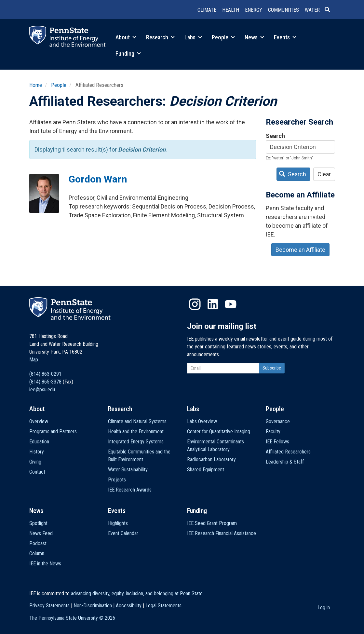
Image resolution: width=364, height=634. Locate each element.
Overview (39, 421)
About (126, 37)
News (254, 37)
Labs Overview (202, 421)
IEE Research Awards (130, 490)
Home (36, 85)
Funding (128, 54)
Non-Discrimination (93, 606)
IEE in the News (45, 564)
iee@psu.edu (42, 390)
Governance (278, 421)
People (223, 37)
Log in (324, 607)
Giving (35, 462)
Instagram (195, 304)
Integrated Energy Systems (136, 442)
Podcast (38, 543)
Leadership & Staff (285, 462)
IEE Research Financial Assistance (222, 533)
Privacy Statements (49, 606)
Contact (37, 472)
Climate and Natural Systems (137, 421)
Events (285, 37)
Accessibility (129, 606)
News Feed (41, 533)
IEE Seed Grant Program (212, 523)
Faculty (273, 432)
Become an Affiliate (300, 250)
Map (34, 360)
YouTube (231, 304)
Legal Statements (163, 606)
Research (160, 37)
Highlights (118, 523)
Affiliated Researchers (288, 452)
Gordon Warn (98, 179)
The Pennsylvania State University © (72, 618)
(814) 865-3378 (45, 382)
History (37, 452)
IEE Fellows (277, 442)
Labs (193, 37)
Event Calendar (123, 533)
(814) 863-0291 (45, 374)
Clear (324, 174)
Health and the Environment (136, 432)
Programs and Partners (53, 432)
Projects (117, 480)
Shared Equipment (206, 470)
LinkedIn (213, 304)
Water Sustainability (128, 470)
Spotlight (38, 523)
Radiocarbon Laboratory (211, 459)
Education (39, 442)
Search (275, 136)
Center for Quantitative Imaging (219, 432)
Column (37, 553)
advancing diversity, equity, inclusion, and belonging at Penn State (137, 594)
